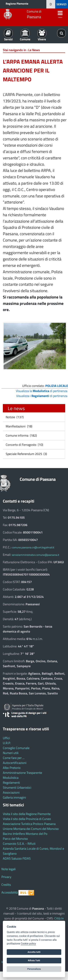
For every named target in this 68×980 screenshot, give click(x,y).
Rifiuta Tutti (34, 960)
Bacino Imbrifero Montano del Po (25, 834)
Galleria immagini (14, 797)
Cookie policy (28, 944)
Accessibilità (10, 892)
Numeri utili (11, 753)
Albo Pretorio (12, 768)
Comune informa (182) (21, 435)
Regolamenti (11, 783)
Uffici (6, 738)
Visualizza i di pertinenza (42, 396)
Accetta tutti (34, 952)
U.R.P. (7, 743)
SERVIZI (62, 4)
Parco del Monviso (15, 839)
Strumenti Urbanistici (17, 788)
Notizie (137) (14, 417)
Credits (6, 885)
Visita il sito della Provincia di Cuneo (27, 819)
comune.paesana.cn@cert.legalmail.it (33, 547)
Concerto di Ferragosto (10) (24, 445)
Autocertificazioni (15, 763)
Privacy (6, 877)
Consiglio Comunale (16, 748)
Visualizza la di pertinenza (42, 391)
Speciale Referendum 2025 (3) (26, 454)
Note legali (9, 869)
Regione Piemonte (17, 4)
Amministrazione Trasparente (22, 773)
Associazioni (11, 792)
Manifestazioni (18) (19, 426)
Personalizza (34, 969)
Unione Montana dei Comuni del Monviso (31, 829)
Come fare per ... (14, 758)
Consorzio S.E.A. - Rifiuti (19, 844)
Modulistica (11, 778)
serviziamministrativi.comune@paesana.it (35, 555)
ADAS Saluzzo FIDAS (17, 858)
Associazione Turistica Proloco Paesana (29, 824)
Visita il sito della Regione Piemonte (27, 814)
